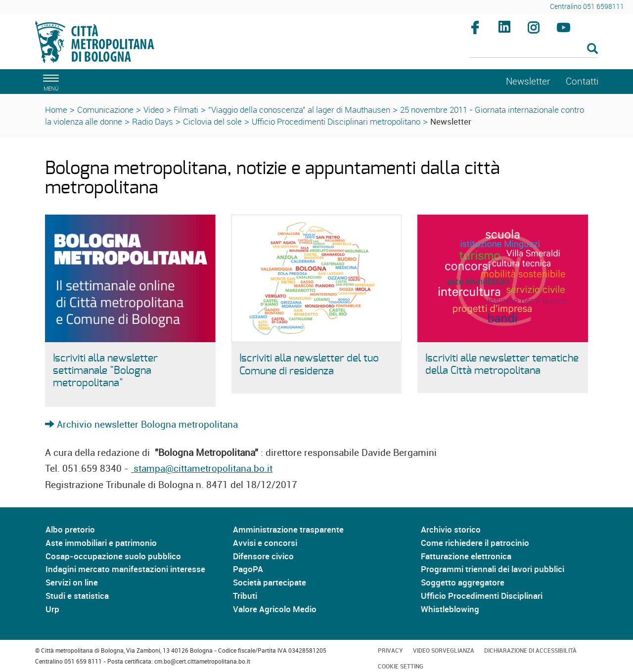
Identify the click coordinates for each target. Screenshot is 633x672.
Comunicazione (105, 110)
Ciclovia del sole (212, 121)
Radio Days (153, 121)
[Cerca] (534, 49)
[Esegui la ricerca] (592, 49)
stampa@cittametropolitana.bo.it (202, 468)
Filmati (186, 110)
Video (154, 110)
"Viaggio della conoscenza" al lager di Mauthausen (299, 110)
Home (56, 110)
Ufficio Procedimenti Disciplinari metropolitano (336, 121)
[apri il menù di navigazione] (49, 81)
